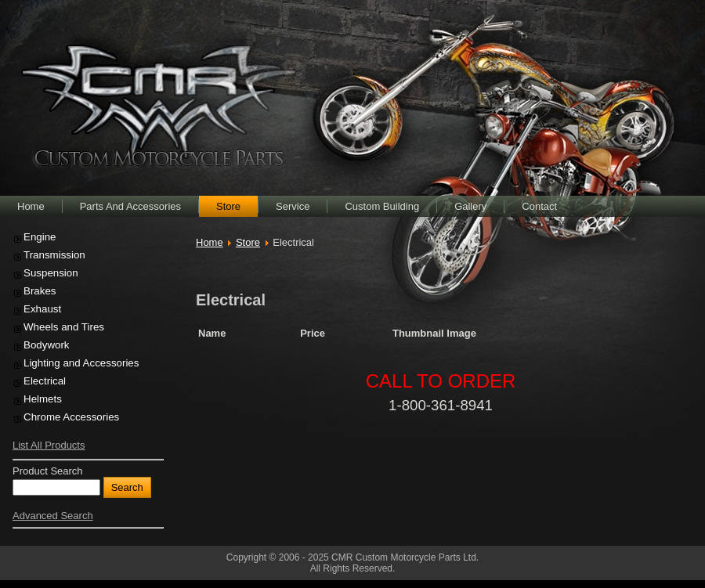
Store (248, 242)
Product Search (48, 471)
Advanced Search (53, 516)
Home (210, 242)
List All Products (49, 445)
